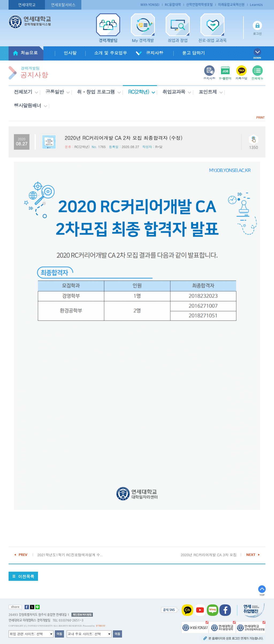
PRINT (260, 117)
